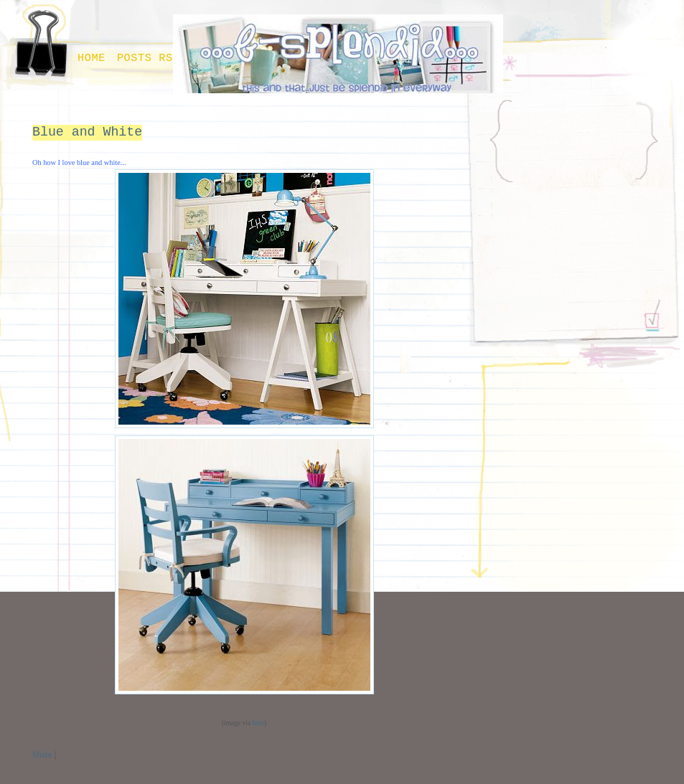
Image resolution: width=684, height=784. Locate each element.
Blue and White (87, 132)
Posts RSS (149, 58)
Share (42, 755)
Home (92, 58)
